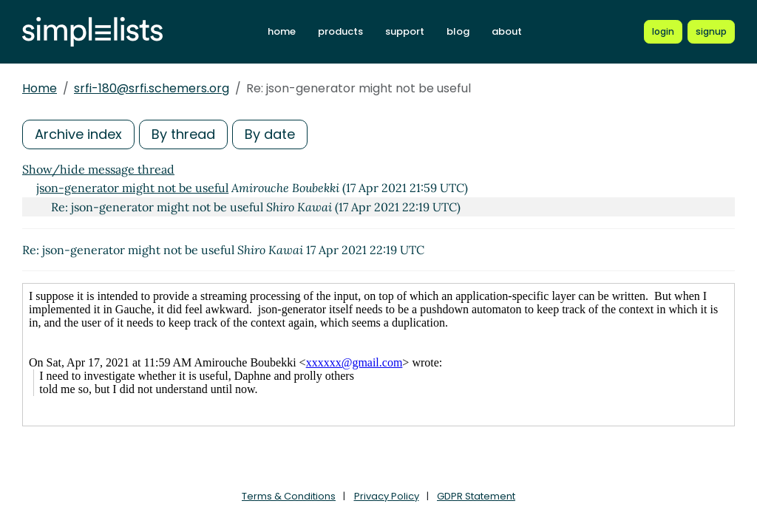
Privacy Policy (387, 496)
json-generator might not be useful (132, 188)
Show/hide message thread (98, 169)
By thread (183, 134)
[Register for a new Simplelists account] (711, 32)
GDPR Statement (476, 496)
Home (40, 88)
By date (270, 134)
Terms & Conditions (289, 496)
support (405, 31)
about (507, 31)
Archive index (78, 134)
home (282, 31)
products (340, 31)
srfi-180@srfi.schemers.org (152, 88)
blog (458, 31)
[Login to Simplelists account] (663, 32)
